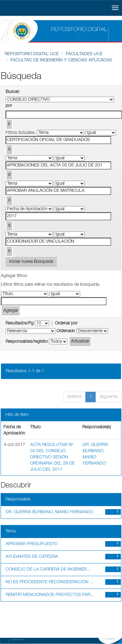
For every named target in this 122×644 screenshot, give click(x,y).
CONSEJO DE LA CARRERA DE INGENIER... (48, 570)
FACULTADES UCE (84, 54)
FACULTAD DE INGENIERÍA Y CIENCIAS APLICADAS (61, 60)
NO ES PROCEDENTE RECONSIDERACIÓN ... (50, 582)
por (9, 106)
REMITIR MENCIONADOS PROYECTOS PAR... (50, 595)
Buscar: (13, 92)
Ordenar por (66, 324)
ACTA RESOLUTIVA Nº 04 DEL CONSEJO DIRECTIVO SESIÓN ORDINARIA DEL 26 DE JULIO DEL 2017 (52, 457)
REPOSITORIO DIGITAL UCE (32, 54)
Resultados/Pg (20, 324)
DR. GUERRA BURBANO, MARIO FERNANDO (49, 512)
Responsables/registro (27, 342)
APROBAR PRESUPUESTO (32, 544)
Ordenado (66, 331)
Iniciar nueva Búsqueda (31, 262)
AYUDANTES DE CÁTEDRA (32, 557)
